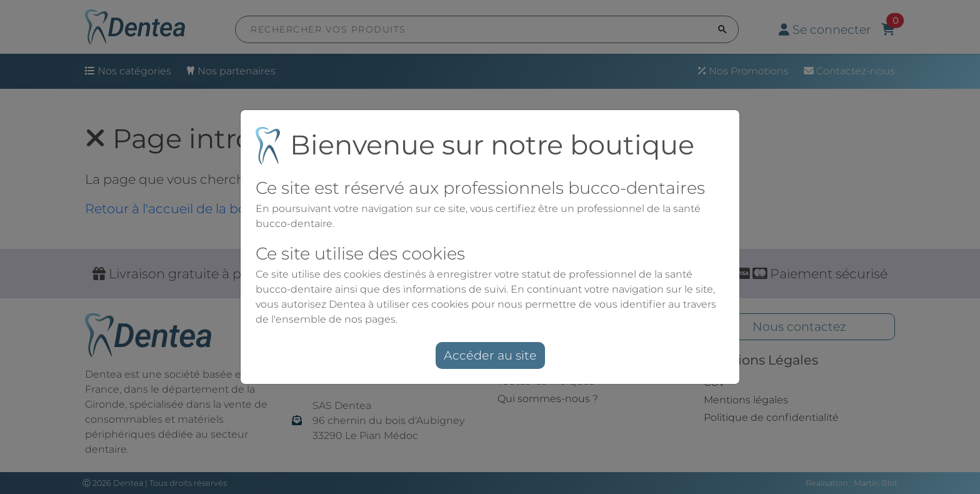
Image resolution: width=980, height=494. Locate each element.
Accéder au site (490, 355)
